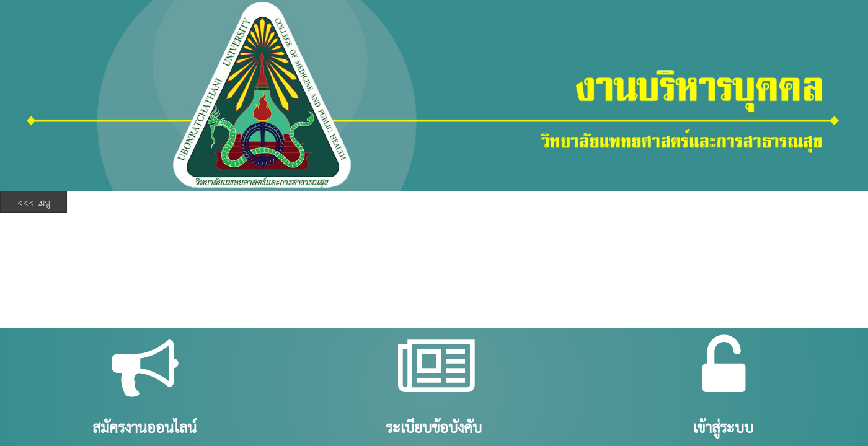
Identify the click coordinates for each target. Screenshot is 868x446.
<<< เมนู (34, 202)
